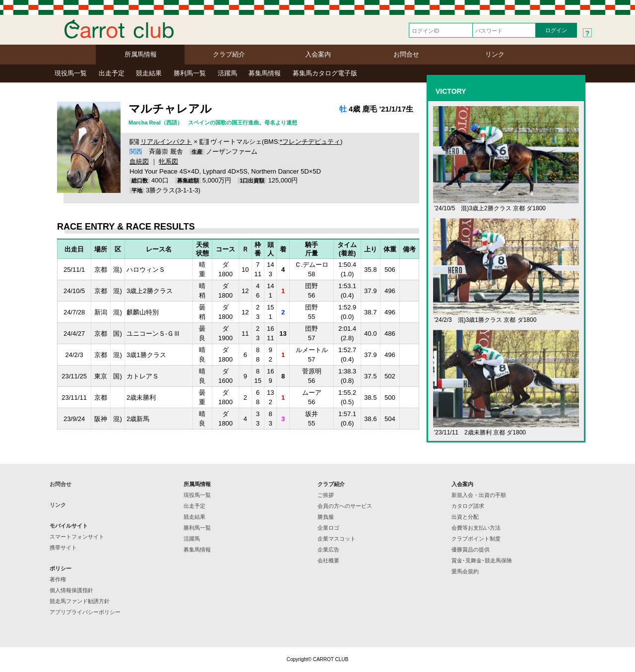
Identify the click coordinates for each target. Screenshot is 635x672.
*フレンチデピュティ (310, 142)
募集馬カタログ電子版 (325, 73)
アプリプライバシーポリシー (85, 612)
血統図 (139, 161)
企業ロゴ (328, 528)
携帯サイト (63, 548)
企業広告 (328, 550)
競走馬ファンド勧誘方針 (80, 601)
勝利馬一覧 (190, 73)
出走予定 (112, 73)
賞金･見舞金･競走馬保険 (482, 560)
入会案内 (318, 54)
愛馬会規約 (465, 571)
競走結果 (149, 73)
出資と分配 (465, 517)
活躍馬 (227, 73)
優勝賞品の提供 (471, 550)
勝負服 (326, 517)
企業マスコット (337, 539)
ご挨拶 (326, 495)
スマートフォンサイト (77, 537)
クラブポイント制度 (476, 539)
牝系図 (168, 161)
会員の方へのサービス (345, 506)
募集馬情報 (265, 73)
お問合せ (406, 54)
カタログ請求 (468, 506)
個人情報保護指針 (71, 590)
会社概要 (328, 560)
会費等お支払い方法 (476, 528)
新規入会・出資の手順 (479, 495)
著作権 (58, 579)
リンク (495, 54)
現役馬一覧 (71, 73)
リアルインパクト (166, 142)
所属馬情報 (141, 54)
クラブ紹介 (229, 54)
